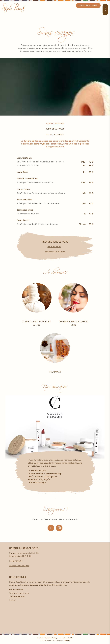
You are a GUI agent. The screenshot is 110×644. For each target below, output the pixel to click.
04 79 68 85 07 (54, 247)
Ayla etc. (67, 641)
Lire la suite (37, 306)
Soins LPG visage (55, 135)
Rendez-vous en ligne (55, 251)
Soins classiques (55, 124)
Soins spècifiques (55, 129)
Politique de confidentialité (62, 638)
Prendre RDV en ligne (88, 5)
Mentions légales (44, 638)
